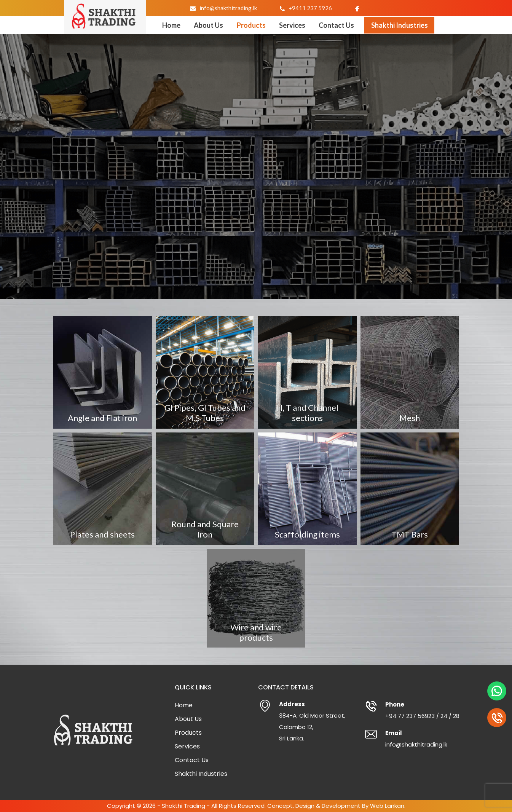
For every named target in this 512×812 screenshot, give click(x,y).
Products (251, 25)
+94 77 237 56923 (410, 716)
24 (444, 716)
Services (292, 25)
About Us (208, 25)
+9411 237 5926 (310, 8)
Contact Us (336, 25)
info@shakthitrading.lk (228, 8)
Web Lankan (387, 806)
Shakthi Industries (400, 25)
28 (456, 716)
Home (171, 25)
